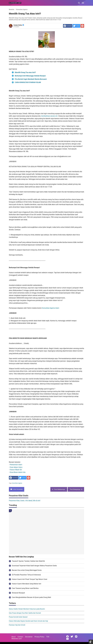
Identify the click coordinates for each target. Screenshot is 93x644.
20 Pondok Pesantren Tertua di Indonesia (26, 575)
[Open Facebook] (67, 636)
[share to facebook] (68, 26)
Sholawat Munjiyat (18, 593)
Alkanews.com (17, 639)
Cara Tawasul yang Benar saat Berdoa (25, 588)
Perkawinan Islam (16, 465)
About (14, 637)
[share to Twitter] (76, 26)
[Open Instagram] (76, 636)
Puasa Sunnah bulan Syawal (18, 617)
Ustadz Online (19, 25)
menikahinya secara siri (49, 116)
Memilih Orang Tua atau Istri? (25, 72)
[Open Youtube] (67, 639)
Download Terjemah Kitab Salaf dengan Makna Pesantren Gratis (34, 566)
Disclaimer (29, 637)
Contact (20, 637)
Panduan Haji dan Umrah (17, 625)
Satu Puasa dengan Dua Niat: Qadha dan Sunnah (25, 613)
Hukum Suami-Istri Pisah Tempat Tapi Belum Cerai (30, 579)
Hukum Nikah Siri (16, 470)
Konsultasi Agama (17, 483)
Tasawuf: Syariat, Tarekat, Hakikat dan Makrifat (28, 561)
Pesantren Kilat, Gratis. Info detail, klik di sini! (25, 501)
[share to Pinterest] (82, 26)
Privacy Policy (39, 637)
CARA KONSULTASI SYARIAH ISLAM (28, 82)
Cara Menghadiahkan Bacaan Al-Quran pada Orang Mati (31, 597)
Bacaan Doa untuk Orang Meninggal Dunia (27, 570)
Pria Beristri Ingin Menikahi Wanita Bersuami (31, 79)
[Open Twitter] (72, 636)
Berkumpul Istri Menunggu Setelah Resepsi (30, 76)
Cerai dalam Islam (16, 467)
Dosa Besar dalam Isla (18, 472)
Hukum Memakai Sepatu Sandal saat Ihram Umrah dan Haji (28, 621)
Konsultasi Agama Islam (51, 308)
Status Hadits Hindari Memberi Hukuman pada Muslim (27, 609)
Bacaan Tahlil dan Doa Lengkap (21, 557)
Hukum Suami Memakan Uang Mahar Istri (27, 584)
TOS (48, 637)
